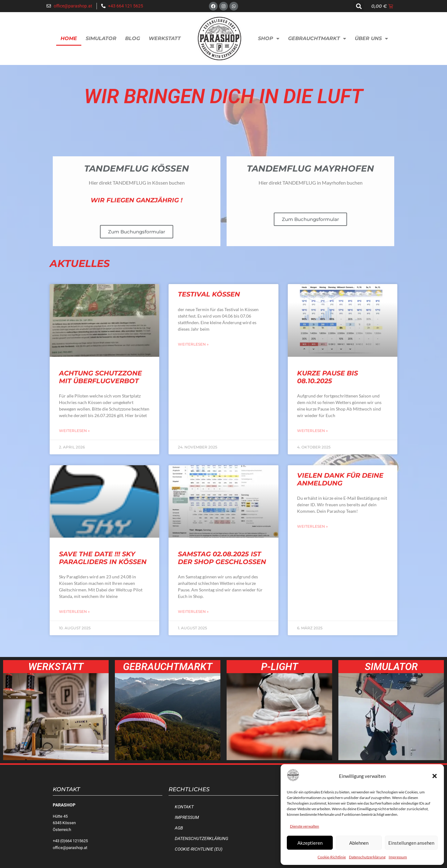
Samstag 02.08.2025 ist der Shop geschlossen (222, 558)
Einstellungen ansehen (411, 843)
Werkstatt (165, 38)
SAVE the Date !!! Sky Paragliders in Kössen (103, 558)
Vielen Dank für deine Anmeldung (340, 479)
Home (69, 38)
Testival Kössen (209, 294)
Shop (269, 39)
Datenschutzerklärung (367, 857)
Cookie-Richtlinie (332, 857)
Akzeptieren (310, 843)
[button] (435, 776)
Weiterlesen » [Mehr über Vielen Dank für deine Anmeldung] (312, 526)
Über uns (371, 39)
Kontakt (184, 807)
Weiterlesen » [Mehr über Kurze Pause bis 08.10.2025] (312, 431)
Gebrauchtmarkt (317, 39)
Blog (133, 38)
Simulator (101, 38)
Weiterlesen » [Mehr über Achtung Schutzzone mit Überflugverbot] (74, 431)
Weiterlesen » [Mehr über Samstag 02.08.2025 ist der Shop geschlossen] (193, 611)
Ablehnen (359, 843)
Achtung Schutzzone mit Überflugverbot (100, 377)
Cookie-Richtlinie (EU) (199, 849)
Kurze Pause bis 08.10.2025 (327, 377)
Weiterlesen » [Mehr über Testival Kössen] (193, 344)
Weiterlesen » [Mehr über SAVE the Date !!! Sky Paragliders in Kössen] (74, 611)
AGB (179, 828)
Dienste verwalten (305, 826)
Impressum (398, 857)
